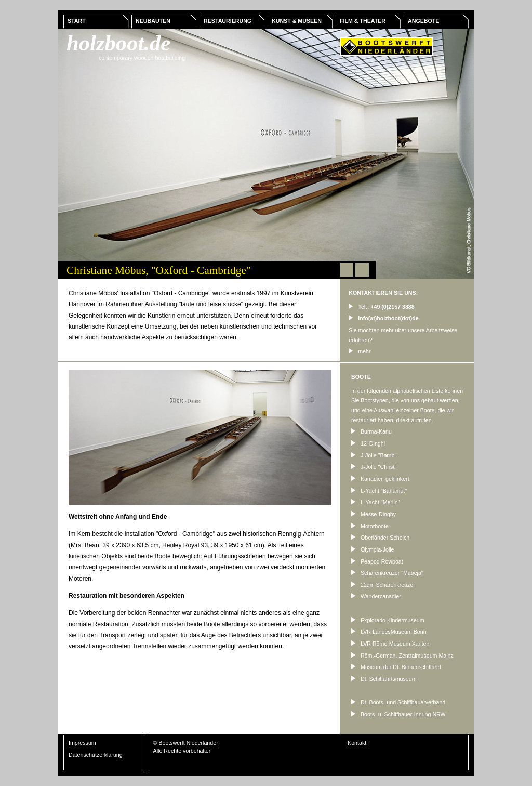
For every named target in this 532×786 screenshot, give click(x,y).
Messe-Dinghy (374, 514)
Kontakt (357, 743)
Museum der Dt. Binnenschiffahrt (396, 667)
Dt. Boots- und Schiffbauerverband (398, 702)
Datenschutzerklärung (96, 755)
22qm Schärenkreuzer (383, 585)
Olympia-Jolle (373, 549)
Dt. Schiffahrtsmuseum (384, 679)
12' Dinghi (368, 443)
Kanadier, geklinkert (380, 479)
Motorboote (370, 526)
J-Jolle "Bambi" (375, 455)
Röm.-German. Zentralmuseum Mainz (402, 656)
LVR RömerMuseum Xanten (390, 644)
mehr (360, 351)
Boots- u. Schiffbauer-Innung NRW (398, 714)
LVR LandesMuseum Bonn (389, 632)
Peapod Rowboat (377, 561)
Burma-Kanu (371, 431)
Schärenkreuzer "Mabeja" (387, 573)
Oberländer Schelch (380, 538)
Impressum (82, 743)
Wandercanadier (376, 596)
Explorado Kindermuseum (388, 620)
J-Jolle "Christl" (375, 467)
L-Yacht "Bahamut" (379, 491)
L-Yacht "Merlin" (375, 502)
